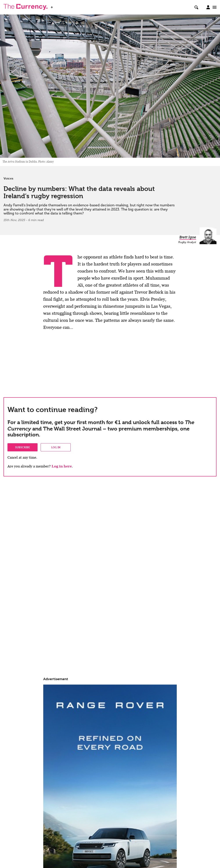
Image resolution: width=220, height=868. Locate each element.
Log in (56, 447)
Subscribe (23, 447)
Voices (8, 178)
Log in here (62, 466)
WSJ (59, 6)
